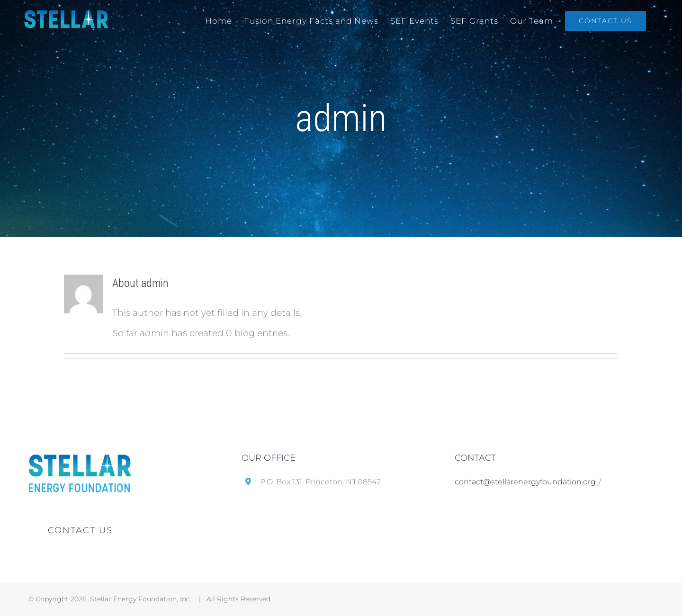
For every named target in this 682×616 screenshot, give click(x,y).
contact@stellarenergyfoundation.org (525, 482)
